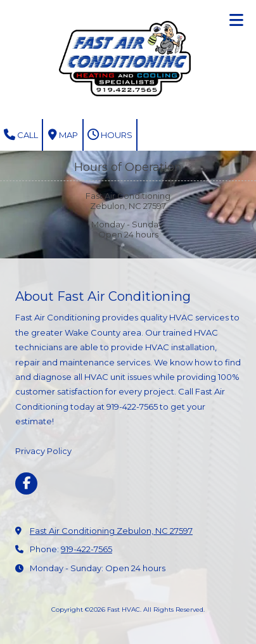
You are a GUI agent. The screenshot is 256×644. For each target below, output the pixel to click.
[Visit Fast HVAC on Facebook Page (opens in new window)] (26, 483)
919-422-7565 (86, 549)
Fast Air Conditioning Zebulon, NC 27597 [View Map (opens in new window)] (111, 531)
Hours (110, 135)
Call (21, 135)
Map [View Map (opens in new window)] (63, 135)
